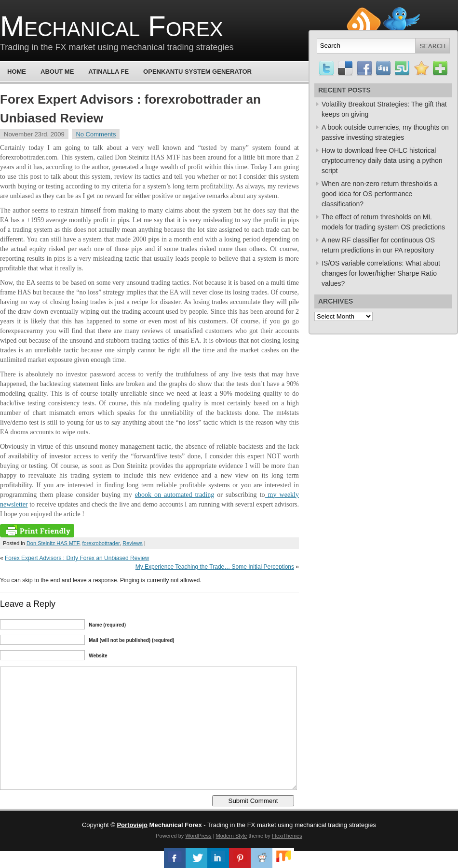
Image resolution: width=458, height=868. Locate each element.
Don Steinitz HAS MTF (53, 543)
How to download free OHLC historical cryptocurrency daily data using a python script (382, 160)
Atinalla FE (108, 72)
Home (17, 72)
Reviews (133, 543)
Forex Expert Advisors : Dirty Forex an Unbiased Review (77, 558)
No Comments (96, 134)
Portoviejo (132, 825)
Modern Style (232, 836)
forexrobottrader (101, 543)
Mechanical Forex (112, 26)
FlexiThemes (287, 836)
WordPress (198, 836)
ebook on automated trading (175, 495)
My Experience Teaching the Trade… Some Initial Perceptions (215, 567)
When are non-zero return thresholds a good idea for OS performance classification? (379, 194)
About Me (57, 72)
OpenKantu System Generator (197, 72)
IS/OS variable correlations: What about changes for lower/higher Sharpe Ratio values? (381, 273)
